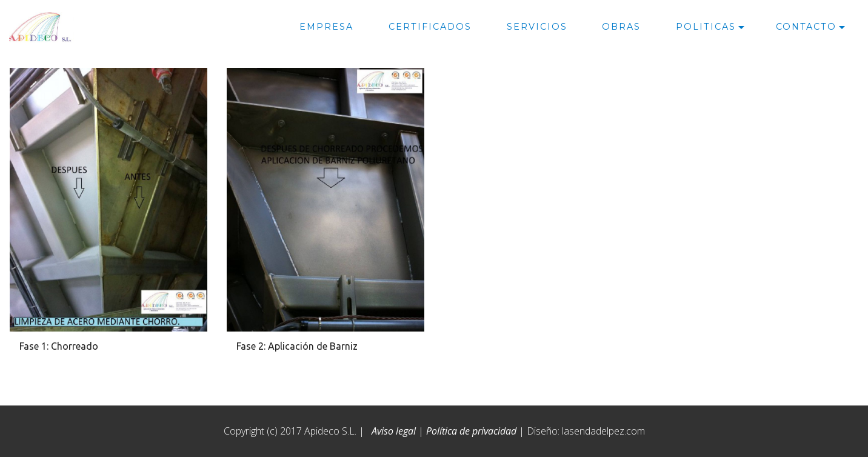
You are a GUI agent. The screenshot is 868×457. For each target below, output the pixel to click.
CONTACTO (806, 27)
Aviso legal (394, 431)
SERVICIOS (537, 27)
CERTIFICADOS (430, 27)
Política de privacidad (471, 431)
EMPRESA (326, 27)
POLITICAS (706, 27)
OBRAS (621, 27)
